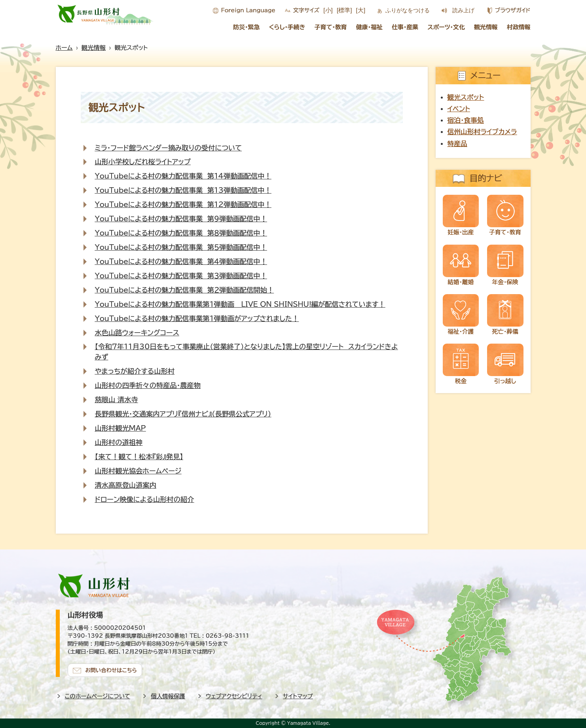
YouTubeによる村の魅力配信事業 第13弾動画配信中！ (183, 190)
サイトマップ (298, 696)
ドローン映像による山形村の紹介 (145, 499)
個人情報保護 (168, 696)
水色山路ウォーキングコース (137, 333)
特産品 (457, 144)
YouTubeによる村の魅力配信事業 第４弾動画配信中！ (181, 261)
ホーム (64, 48)
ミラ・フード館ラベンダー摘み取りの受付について (169, 148)
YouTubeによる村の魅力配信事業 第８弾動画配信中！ (181, 233)
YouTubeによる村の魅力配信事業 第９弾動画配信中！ (181, 219)
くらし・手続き (287, 27)
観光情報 (486, 27)
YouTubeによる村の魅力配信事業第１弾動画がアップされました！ (197, 318)
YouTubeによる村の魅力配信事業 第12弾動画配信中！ (183, 204)
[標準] (344, 10)
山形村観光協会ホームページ (138, 471)
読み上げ (463, 10)
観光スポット (466, 97)
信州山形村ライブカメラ (482, 132)
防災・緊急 (246, 27)
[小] (328, 10)
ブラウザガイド (513, 10)
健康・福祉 (369, 27)
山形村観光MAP (120, 428)
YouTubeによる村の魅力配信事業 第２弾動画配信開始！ (185, 290)
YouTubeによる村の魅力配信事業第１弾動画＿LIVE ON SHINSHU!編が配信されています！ (240, 304)
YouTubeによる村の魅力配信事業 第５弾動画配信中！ (181, 247)
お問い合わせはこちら (111, 670)
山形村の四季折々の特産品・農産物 (148, 385)
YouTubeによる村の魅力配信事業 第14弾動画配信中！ (183, 176)
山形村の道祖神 (119, 442)
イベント (459, 109)
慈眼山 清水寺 (117, 400)
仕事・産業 (405, 27)
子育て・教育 (331, 27)
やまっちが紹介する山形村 (135, 371)
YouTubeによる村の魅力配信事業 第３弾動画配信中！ (181, 276)
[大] (361, 10)
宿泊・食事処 (466, 120)
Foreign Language (248, 10)
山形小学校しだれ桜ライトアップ (143, 162)
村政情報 (519, 27)
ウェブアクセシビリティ (234, 696)
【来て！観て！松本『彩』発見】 (139, 457)
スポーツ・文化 (446, 27)
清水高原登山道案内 (126, 485)
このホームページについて (98, 696)
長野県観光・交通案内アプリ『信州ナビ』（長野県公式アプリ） (183, 414)
